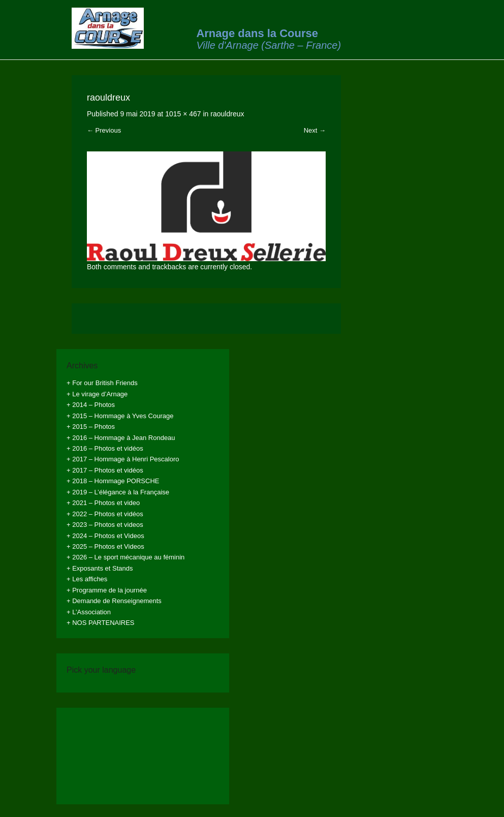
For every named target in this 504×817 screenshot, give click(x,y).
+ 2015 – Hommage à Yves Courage (120, 416)
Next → (315, 130)
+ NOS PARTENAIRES (101, 623)
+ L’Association (89, 612)
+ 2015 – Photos (91, 427)
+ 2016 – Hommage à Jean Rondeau (121, 438)
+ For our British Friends (102, 383)
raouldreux (227, 114)
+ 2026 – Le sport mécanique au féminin (125, 557)
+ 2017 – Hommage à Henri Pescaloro (123, 459)
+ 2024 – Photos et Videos (105, 536)
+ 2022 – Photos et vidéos (105, 514)
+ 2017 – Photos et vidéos (105, 470)
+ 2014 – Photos (91, 405)
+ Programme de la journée (107, 590)
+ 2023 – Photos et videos (105, 525)
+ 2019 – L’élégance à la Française (118, 492)
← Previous (104, 130)
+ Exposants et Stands (100, 568)
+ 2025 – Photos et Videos (105, 546)
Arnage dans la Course (257, 33)
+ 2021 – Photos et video (103, 503)
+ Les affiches (87, 579)
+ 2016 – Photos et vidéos (105, 448)
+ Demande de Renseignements (114, 601)
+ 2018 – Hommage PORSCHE (113, 481)
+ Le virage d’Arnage (97, 394)
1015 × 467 (183, 114)
